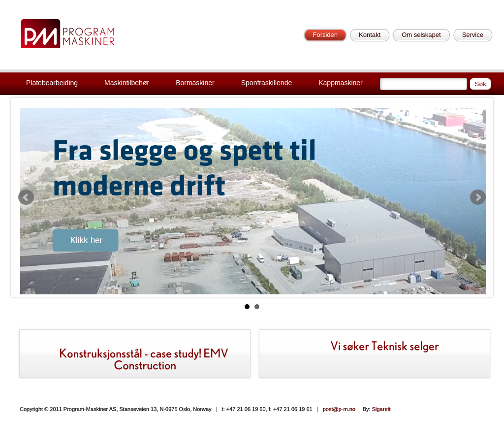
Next (478, 197)
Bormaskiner (195, 83)
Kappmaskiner (341, 83)
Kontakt (370, 35)
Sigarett (381, 409)
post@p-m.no (339, 409)
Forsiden (325, 35)
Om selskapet (421, 35)
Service (473, 35)
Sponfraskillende (267, 83)
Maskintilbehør (127, 83)
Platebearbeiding (52, 83)
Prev (26, 197)
